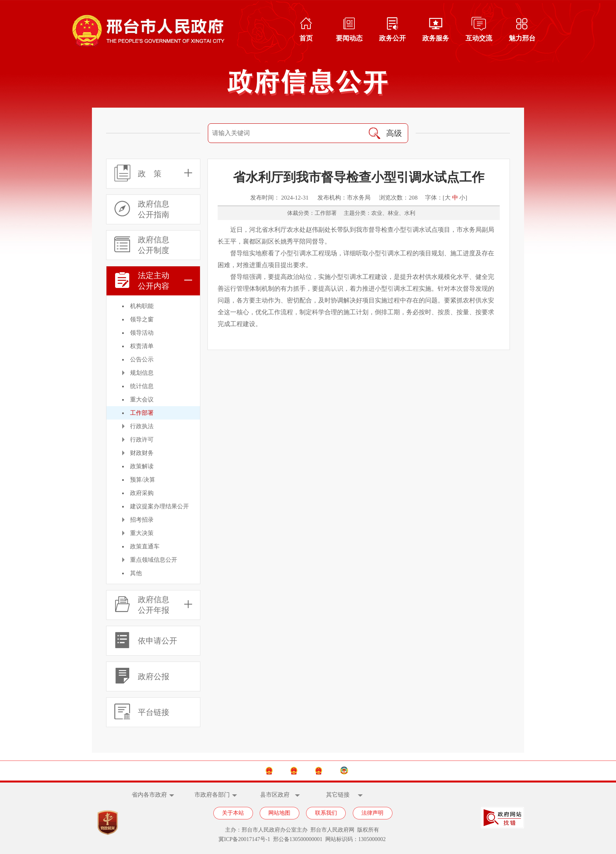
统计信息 (142, 386)
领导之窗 (142, 319)
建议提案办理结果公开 (159, 506)
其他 (136, 573)
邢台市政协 (395, 771)
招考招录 (142, 520)
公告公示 (142, 359)
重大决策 (142, 533)
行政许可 (142, 440)
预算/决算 (143, 480)
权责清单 (142, 346)
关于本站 (233, 813)
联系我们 (326, 813)
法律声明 (372, 813)
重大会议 (142, 400)
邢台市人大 (336, 771)
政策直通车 (145, 546)
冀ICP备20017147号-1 (244, 839)
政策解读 (142, 466)
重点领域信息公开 (154, 560)
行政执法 (142, 426)
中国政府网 (221, 771)
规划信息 (142, 373)
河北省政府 (278, 771)
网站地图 (279, 813)
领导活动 (142, 333)
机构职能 (142, 306)
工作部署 (142, 413)
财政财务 (142, 453)
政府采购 (142, 493)
